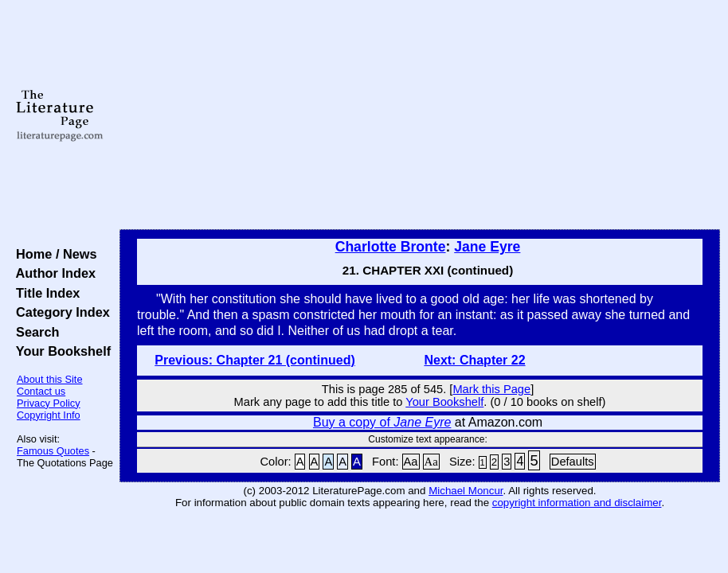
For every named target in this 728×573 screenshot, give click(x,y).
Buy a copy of (382, 422)
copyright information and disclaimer (577, 503)
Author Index (52, 273)
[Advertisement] (420, 115)
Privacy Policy (49, 403)
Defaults (573, 462)
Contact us (41, 391)
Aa (411, 462)
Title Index (44, 293)
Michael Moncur (466, 491)
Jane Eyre (487, 247)
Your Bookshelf (60, 351)
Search (34, 332)
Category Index (59, 312)
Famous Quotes (53, 451)
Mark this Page (491, 389)
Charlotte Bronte (391, 247)
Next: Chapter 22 (474, 360)
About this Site (50, 379)
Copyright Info (49, 415)
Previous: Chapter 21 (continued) (255, 360)
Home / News (53, 254)
